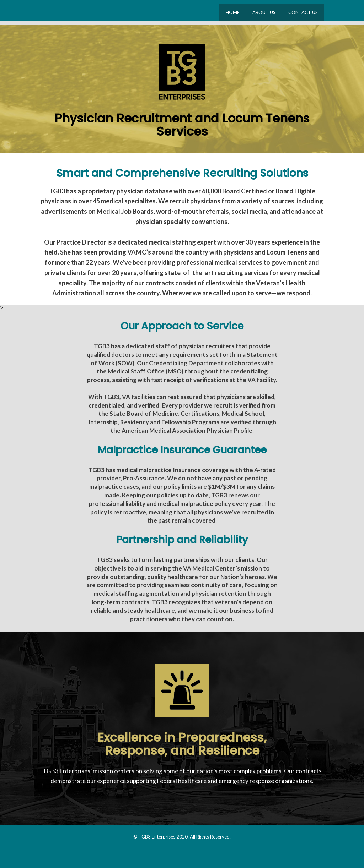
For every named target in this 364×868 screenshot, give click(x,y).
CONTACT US (303, 12)
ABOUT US (264, 12)
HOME (233, 12)
